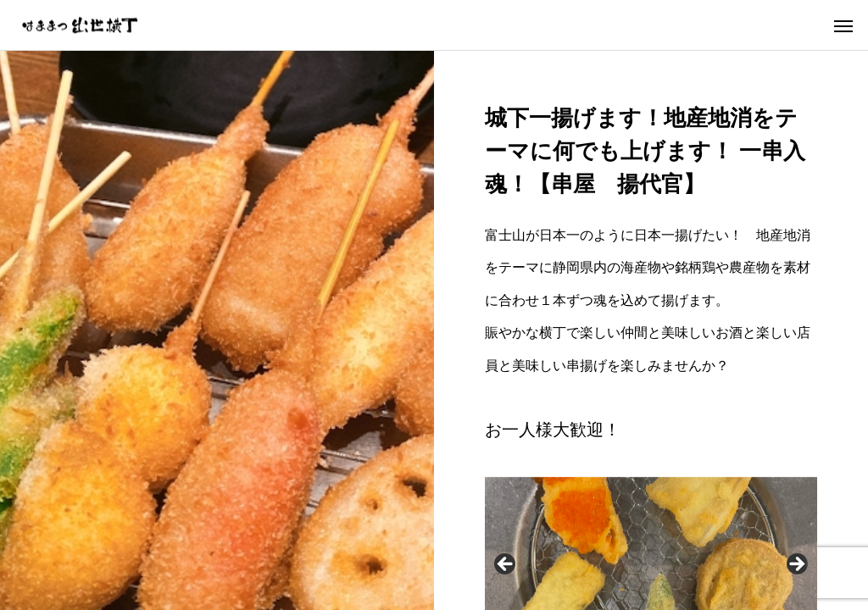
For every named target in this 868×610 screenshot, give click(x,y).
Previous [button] (506, 565)
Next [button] (796, 565)
